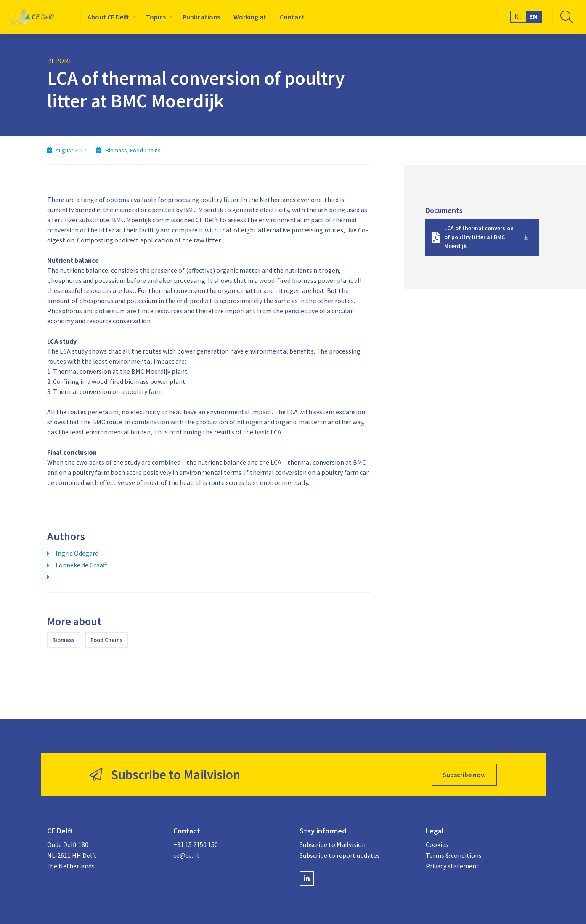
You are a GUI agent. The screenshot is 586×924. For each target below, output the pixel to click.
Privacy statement (452, 866)
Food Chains (107, 640)
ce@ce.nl (186, 855)
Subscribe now (464, 775)
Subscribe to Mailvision (333, 844)
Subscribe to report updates (340, 855)
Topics (156, 17)
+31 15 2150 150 (196, 844)
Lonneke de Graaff (81, 565)
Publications (201, 17)
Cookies (437, 844)
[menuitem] (110, 17)
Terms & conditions (454, 855)
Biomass (64, 640)
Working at (250, 17)
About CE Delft (108, 17)
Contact (292, 17)
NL (518, 16)
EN (533, 16)
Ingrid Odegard (77, 553)
